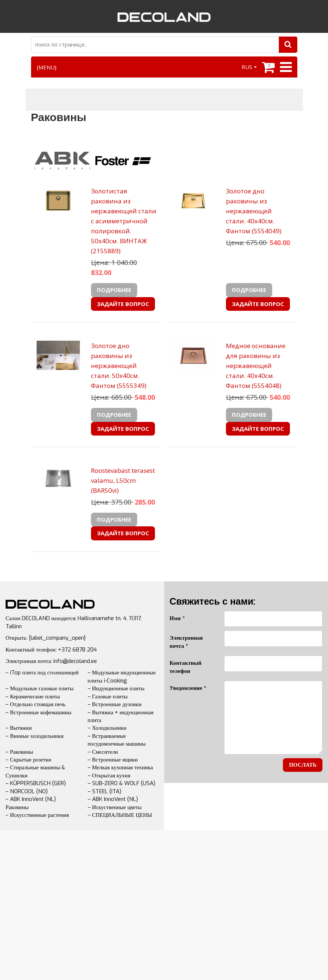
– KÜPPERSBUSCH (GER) (36, 783)
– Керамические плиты (33, 697)
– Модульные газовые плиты (40, 688)
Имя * (177, 618)
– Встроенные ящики (113, 760)
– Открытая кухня (109, 776)
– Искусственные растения (37, 815)
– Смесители (103, 752)
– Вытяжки (19, 728)
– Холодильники (107, 728)
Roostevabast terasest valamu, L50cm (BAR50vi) (123, 480)
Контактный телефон (186, 667)
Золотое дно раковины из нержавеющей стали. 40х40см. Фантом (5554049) (254, 211)
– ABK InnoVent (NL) (113, 799)
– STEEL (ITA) (104, 791)
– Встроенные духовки (115, 704)
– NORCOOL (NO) (27, 791)
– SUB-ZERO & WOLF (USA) (121, 783)
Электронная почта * (186, 642)
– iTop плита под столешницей (42, 673)
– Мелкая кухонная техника (120, 767)
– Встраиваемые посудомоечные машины (117, 740)
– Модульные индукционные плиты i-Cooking (122, 676)
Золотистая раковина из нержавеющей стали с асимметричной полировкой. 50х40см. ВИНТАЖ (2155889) (124, 221)
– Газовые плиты (108, 697)
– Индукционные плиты (116, 688)
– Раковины (19, 752)
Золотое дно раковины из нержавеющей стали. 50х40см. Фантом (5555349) (119, 366)
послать (303, 765)
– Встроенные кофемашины (38, 712)
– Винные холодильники (35, 736)
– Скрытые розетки (28, 760)
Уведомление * (188, 688)
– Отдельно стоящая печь (35, 704)
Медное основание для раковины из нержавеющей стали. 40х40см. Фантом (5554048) (256, 366)
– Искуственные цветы (115, 807)
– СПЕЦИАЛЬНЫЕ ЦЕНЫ (120, 815)
